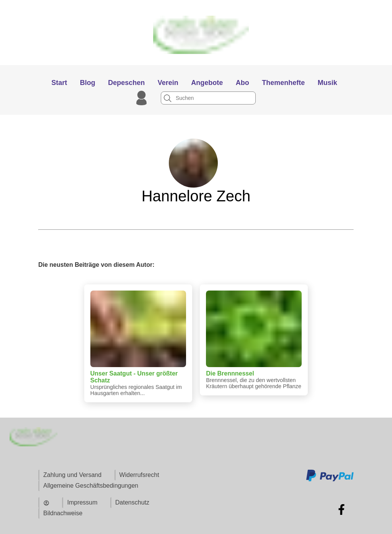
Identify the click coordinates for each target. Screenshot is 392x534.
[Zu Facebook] (341, 510)
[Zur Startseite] (196, 61)
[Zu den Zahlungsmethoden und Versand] (330, 480)
